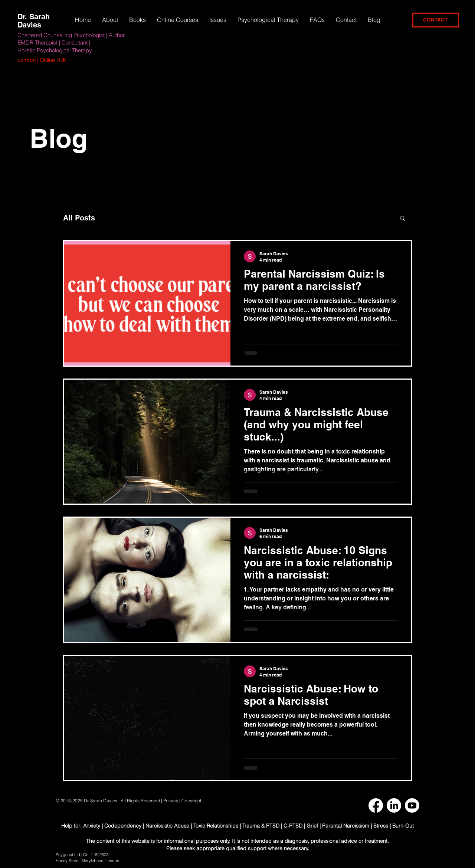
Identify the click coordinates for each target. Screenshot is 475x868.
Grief (312, 826)
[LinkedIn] (394, 805)
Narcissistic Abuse (167, 826)
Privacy (171, 801)
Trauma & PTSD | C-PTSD (272, 826)
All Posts (79, 218)
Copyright (192, 801)
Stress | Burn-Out (394, 826)
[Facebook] (376, 805)
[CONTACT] (436, 20)
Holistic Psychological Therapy (55, 50)
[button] (218, 20)
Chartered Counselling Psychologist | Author (71, 35)
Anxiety (92, 826)
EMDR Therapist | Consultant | (54, 42)
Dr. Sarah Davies (34, 21)
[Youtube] (412, 805)
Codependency (123, 826)
